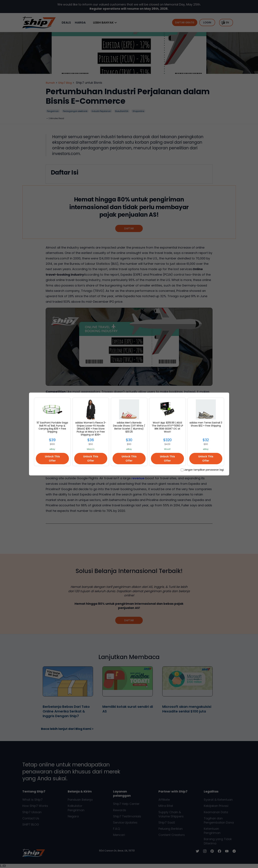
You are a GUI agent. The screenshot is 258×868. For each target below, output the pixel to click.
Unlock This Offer (52, 459)
